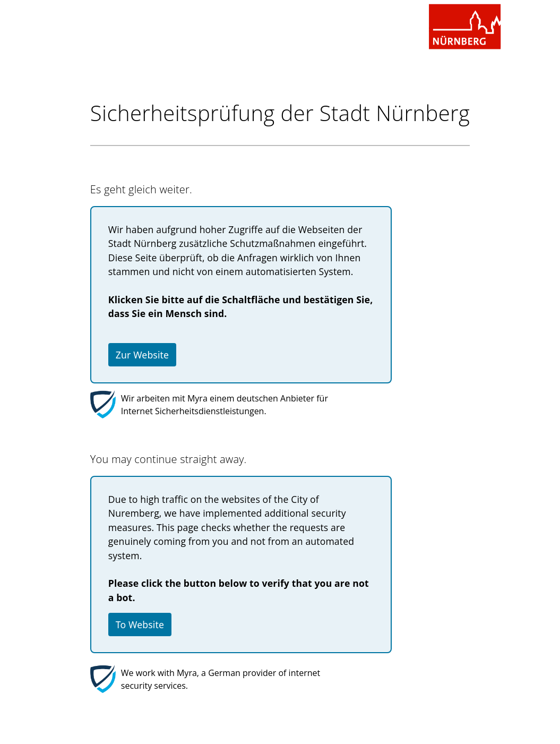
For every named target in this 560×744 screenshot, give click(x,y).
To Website (140, 625)
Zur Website (142, 355)
